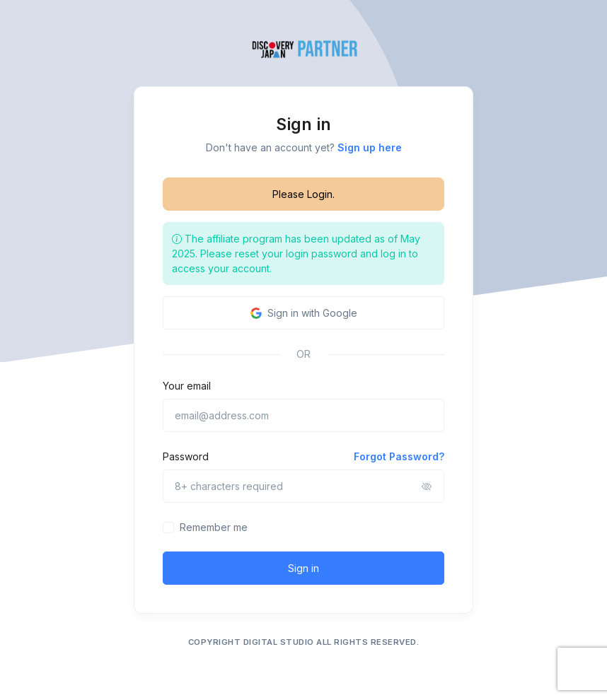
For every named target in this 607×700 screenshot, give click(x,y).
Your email (187, 386)
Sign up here (370, 147)
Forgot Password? (399, 456)
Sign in (303, 568)
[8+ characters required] (303, 486)
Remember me (214, 527)
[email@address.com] (303, 415)
